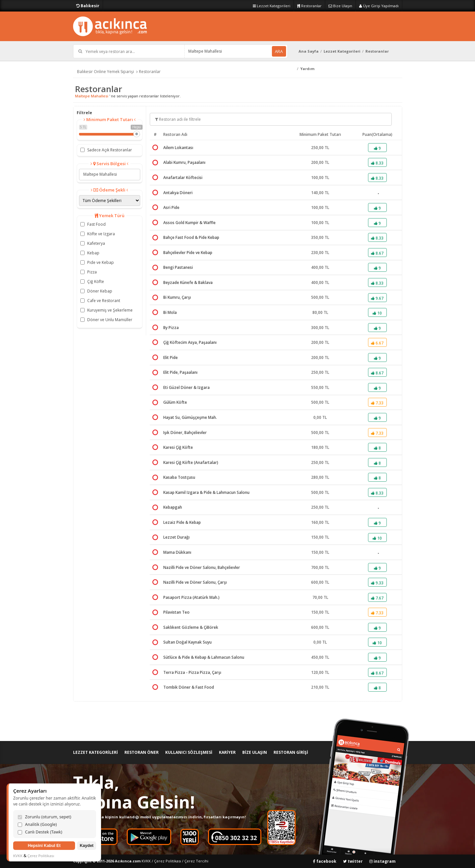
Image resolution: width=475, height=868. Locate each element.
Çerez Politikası (168, 861)
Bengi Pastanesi (178, 267)
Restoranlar (309, 6)
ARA (279, 51)
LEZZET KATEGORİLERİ (95, 752)
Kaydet (87, 846)
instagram (383, 861)
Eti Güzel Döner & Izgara (186, 387)
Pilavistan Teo (176, 612)
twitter (353, 861)
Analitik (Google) (37, 824)
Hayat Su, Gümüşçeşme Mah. (190, 417)
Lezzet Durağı (176, 537)
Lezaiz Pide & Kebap (182, 522)
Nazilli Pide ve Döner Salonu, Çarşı (195, 582)
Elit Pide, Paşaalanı (180, 372)
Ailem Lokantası (178, 148)
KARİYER (227, 752)
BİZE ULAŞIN (255, 752)
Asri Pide (171, 207)
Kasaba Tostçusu (179, 477)
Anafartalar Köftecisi (183, 178)
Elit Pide (171, 357)
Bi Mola (170, 312)
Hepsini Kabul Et (44, 846)
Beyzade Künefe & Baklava (188, 282)
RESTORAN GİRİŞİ (291, 752)
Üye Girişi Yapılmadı (379, 6)
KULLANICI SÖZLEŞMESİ (189, 752)
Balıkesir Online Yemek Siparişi (106, 72)
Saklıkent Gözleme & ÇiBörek (191, 627)
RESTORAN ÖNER (142, 752)
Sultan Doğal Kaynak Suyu (187, 642)
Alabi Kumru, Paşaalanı (184, 162)
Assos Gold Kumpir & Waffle (189, 223)
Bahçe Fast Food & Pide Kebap (191, 237)
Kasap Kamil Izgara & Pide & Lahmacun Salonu (206, 492)
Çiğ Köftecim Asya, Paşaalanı (190, 342)
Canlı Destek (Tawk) (40, 832)
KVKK (146, 861)
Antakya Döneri (178, 193)
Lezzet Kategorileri (272, 6)
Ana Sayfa (309, 51)
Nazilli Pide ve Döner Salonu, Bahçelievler (202, 567)
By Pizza (171, 328)
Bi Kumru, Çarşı (177, 297)
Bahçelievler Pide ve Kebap (188, 253)
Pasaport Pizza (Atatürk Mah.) (191, 597)
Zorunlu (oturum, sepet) (44, 817)
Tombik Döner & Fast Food (189, 687)
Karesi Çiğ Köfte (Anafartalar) (191, 462)
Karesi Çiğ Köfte (178, 447)
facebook (325, 861)
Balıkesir (88, 6)
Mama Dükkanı (177, 552)
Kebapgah (173, 507)
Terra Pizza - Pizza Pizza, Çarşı (192, 672)
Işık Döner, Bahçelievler (185, 433)
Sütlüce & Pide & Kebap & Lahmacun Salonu (204, 657)
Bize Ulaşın (340, 6)
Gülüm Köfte (175, 402)
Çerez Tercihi (196, 861)
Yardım (307, 69)
